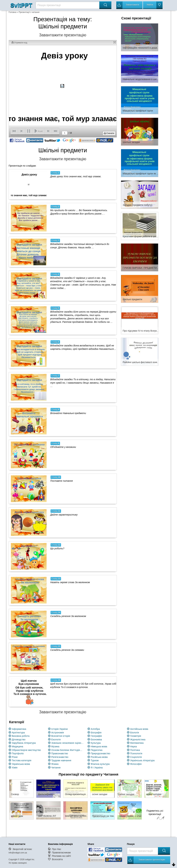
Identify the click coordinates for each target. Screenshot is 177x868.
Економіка (96, 740)
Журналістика (138, 740)
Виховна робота (21, 736)
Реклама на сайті (61, 856)
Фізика (55, 764)
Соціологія (136, 757)
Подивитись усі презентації (155, 815)
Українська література (142, 760)
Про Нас (56, 849)
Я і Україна (97, 768)
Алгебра (95, 729)
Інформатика (19, 729)
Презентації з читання (29, 12)
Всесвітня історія (61, 736)
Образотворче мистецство (26, 750)
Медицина (18, 746)
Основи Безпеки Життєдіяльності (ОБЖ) (68, 750)
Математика (137, 743)
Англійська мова (139, 729)
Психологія (136, 753)
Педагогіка (97, 750)
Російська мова (99, 757)
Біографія (96, 733)
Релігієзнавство (60, 757)
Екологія (56, 740)
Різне (15, 757)
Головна (13, 12)
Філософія (136, 764)
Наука (134, 746)
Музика (55, 746)
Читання (56, 768)
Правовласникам (61, 853)
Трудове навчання (61, 760)
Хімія (15, 768)
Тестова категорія (22, 760)
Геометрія (136, 736)
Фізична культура (100, 764)
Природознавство (100, 753)
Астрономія (58, 733)
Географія (96, 736)
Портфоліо (18, 753)
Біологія (135, 733)
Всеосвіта (57, 859)
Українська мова (21, 764)
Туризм (95, 760)
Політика (135, 750)
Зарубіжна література (24, 743)
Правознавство (60, 753)
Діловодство (19, 740)
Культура (96, 743)
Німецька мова (99, 746)
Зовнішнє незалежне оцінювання (68, 743)
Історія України (60, 729)
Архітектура (18, 733)
